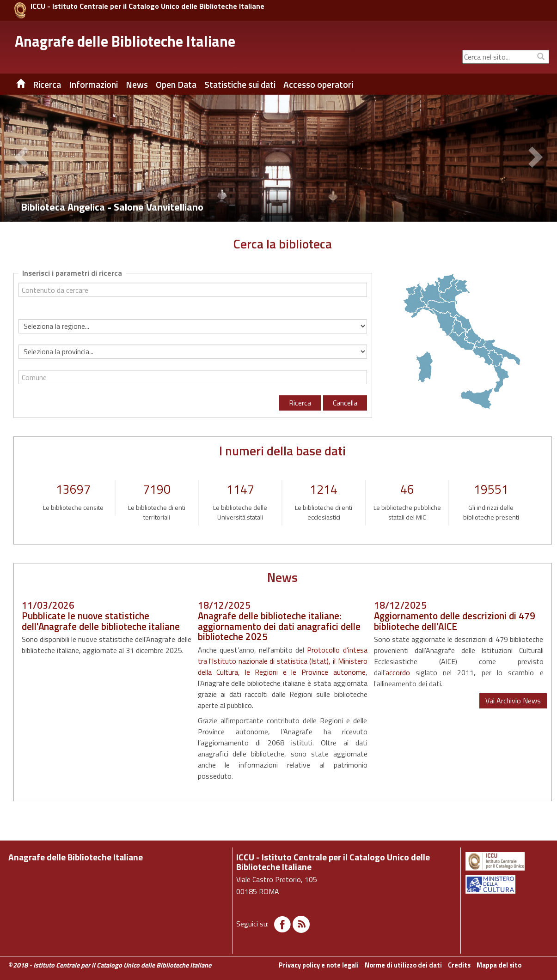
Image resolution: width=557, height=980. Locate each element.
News (137, 85)
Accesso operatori (318, 85)
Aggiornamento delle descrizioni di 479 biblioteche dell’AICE (455, 621)
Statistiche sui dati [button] (240, 85)
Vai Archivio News (513, 701)
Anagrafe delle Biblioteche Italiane (125, 41)
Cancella (345, 403)
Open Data (176, 85)
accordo (398, 672)
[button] (23, 158)
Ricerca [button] (47, 85)
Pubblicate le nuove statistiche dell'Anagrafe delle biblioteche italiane (101, 621)
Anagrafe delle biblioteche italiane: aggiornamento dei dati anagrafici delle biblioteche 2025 (279, 626)
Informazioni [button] (93, 85)
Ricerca (300, 403)
